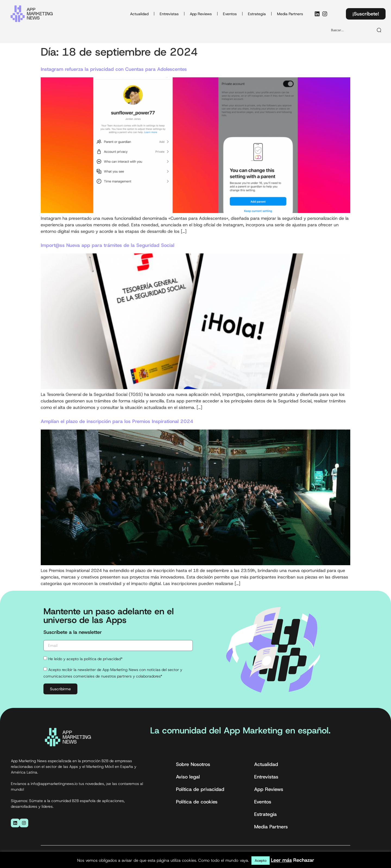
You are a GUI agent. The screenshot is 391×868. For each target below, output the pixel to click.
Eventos (230, 14)
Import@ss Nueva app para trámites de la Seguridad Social (108, 245)
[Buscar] (379, 30)
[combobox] (350, 30)
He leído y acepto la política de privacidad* (85, 659)
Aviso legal (188, 777)
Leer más (281, 860)
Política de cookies (197, 802)
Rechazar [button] (304, 860)
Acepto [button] (261, 861)
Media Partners (290, 14)
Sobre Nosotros (193, 764)
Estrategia (257, 14)
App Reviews (201, 14)
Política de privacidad (200, 789)
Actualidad (139, 14)
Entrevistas (169, 14)
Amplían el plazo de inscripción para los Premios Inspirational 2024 (117, 421)
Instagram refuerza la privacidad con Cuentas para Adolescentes (114, 69)
